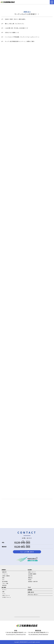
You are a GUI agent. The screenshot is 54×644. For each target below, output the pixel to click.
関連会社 (30, 578)
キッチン (4, 590)
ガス (3, 580)
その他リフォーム (6, 597)
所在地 (30, 580)
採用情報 (30, 590)
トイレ (4, 593)
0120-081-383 (22, 547)
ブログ (29, 587)
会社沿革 (30, 576)
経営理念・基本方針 (33, 582)
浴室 (3, 592)
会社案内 (30, 570)
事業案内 (4, 570)
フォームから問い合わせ (27, 552)
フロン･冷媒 (5, 583)
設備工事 (4, 572)
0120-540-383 (22, 542)
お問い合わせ (31, 592)
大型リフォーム (6, 595)
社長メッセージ (32, 572)
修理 (3, 578)
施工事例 (4, 587)
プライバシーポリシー (33, 595)
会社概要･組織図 (32, 574)
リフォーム (5, 574)
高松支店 (4, 585)
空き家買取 (5, 582)
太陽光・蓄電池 (6, 576)
